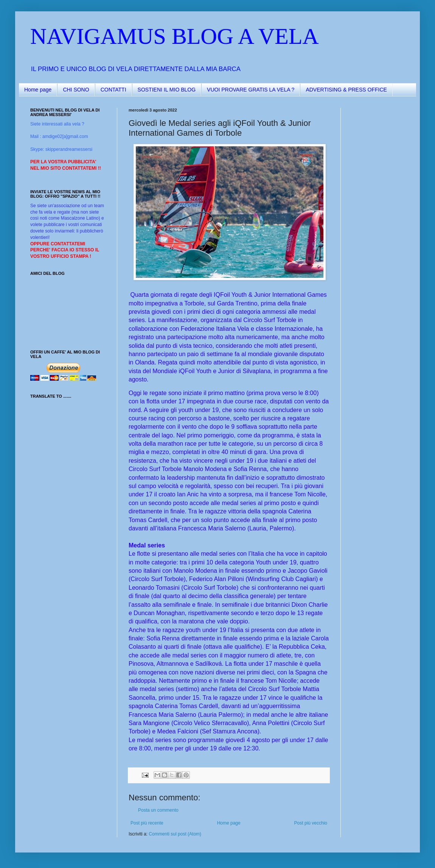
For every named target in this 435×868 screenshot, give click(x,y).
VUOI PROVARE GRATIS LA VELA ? (251, 90)
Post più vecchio (311, 823)
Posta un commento (158, 810)
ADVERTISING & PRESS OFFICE (346, 90)
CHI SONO (76, 90)
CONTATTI (113, 90)
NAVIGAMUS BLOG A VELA (175, 36)
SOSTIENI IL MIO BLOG (167, 90)
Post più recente (147, 823)
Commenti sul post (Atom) (175, 834)
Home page (38, 90)
